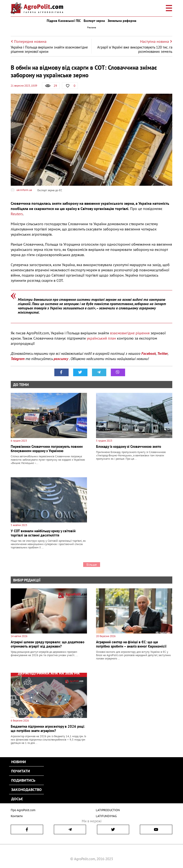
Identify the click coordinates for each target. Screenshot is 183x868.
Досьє (17, 799)
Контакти (17, 816)
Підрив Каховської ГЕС (64, 21)
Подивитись (23, 780)
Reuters (17, 214)
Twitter (163, 353)
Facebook (149, 353)
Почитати (21, 771)
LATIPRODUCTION (108, 810)
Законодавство (26, 790)
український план (101, 338)
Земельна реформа (122, 21)
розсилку (61, 359)
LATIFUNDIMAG (106, 816)
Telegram (18, 359)
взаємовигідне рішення (130, 333)
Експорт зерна (94, 21)
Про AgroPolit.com (23, 810)
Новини (19, 762)
